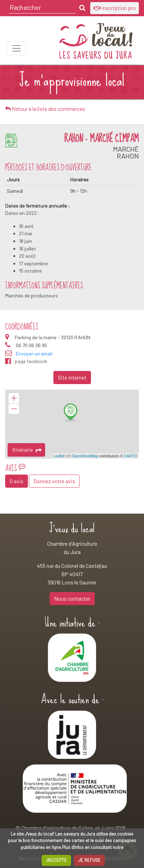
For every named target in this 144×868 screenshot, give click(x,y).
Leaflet (59, 456)
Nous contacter (72, 598)
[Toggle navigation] (17, 48)
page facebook (26, 361)
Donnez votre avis (54, 481)
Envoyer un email (34, 354)
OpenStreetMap (85, 456)
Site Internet (72, 377)
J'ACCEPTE (56, 860)
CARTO (131, 456)
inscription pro (115, 8)
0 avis (17, 481)
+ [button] (14, 398)
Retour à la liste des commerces (45, 109)
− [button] (14, 409)
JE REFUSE (89, 860)
